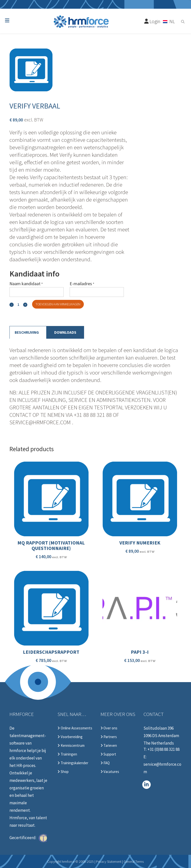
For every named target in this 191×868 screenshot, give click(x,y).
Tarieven (109, 746)
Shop (63, 772)
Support (108, 754)
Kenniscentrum (71, 746)
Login (152, 21)
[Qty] (18, 304)
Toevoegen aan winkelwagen (58, 304)
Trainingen (67, 754)
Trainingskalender (73, 763)
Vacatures (110, 772)
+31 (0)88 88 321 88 (164, 749)
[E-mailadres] (97, 292)
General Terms (134, 862)
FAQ (105, 763)
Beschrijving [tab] (27, 332)
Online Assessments (75, 728)
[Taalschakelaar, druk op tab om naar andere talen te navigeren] (169, 21)
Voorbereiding (70, 737)
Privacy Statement (109, 862)
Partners (109, 737)
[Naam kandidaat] (37, 292)
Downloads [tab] (65, 332)
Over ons (109, 728)
